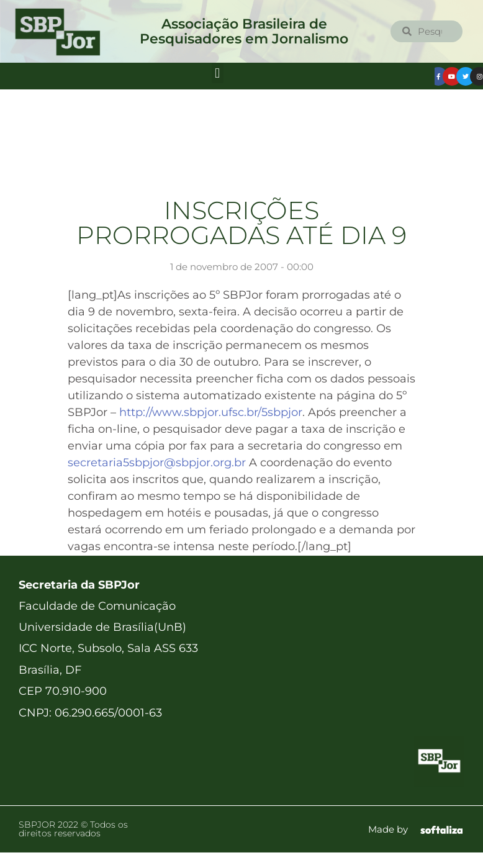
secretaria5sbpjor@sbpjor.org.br (157, 463)
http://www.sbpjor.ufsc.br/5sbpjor (211, 412)
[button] (218, 73)
